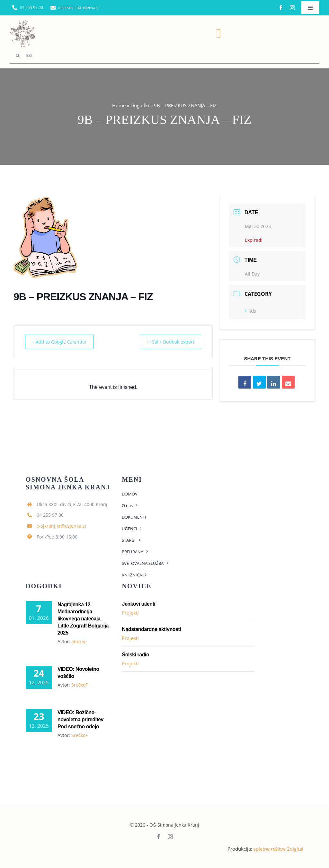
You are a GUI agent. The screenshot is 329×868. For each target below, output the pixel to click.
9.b (250, 311)
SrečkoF (80, 685)
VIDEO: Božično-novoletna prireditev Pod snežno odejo (80, 719)
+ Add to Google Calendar (63, 342)
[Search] (18, 56)
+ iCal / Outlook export (167, 342)
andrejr (79, 641)
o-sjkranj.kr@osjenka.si (61, 526)
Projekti (130, 613)
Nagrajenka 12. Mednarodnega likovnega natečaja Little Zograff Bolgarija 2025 (83, 619)
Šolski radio (135, 655)
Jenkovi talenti (138, 604)
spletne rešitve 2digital (279, 849)
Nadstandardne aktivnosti (151, 629)
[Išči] (164, 56)
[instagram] (292, 8)
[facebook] (281, 8)
